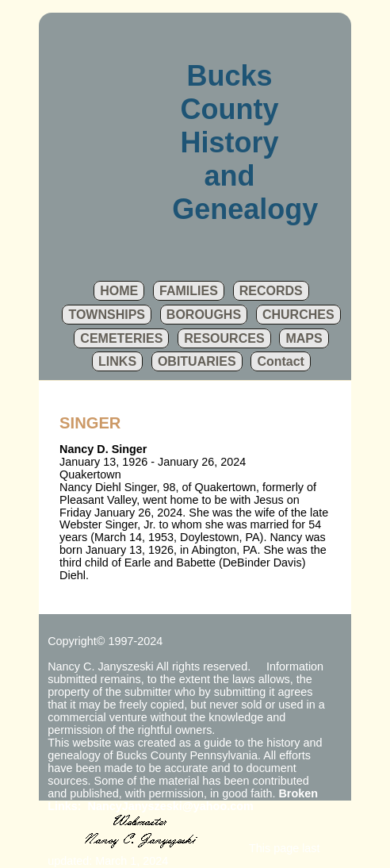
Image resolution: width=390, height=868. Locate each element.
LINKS (117, 361)
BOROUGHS (204, 315)
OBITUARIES (197, 361)
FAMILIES (189, 291)
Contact (281, 361)
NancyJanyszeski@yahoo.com (171, 806)
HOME (119, 291)
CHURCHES (298, 315)
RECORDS (271, 291)
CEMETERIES (121, 338)
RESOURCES (224, 338)
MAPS (304, 338)
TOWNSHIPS (107, 315)
